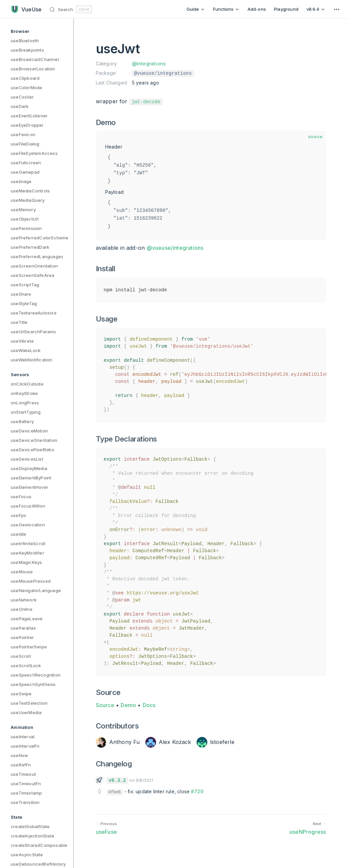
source (315, 137)
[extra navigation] (337, 9)
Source (105, 705)
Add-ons (257, 9)
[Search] (72, 9)
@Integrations (149, 64)
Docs (149, 705)
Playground (286, 9)
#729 (197, 791)
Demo (128, 705)
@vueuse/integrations (175, 248)
